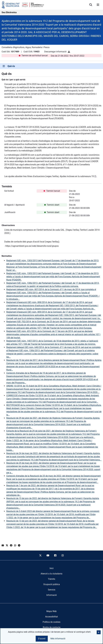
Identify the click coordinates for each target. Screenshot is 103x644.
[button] (99, 632)
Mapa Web (51, 611)
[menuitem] (52, 568)
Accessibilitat (51, 617)
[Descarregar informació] (69, 52)
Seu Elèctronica (9, 12)
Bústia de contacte (52, 627)
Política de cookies (51, 622)
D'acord (42, 639)
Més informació (58, 639)
